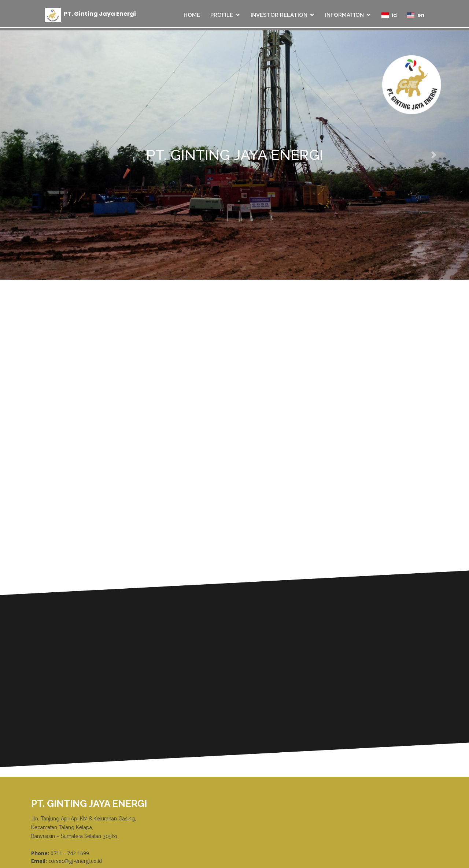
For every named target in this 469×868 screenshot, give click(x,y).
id (389, 15)
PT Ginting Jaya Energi (100, 14)
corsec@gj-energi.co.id (75, 861)
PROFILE (222, 15)
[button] (35, 155)
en (416, 15)
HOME (192, 15)
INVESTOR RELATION (279, 15)
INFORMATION (344, 15)
